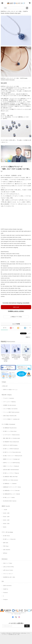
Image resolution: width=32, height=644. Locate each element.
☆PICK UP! (5, 386)
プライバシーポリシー (8, 574)
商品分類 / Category (7, 395)
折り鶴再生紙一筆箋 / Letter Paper (10, 477)
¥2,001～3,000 (6, 517)
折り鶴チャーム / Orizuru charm (10, 431)
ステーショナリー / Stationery (9, 402)
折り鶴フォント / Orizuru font (9, 539)
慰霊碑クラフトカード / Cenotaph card (11, 459)
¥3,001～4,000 (6, 520)
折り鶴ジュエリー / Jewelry (9, 497)
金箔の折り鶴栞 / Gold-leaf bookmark (11, 470)
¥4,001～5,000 (6, 524)
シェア (29, 333)
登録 (27, 626)
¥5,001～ (5, 527)
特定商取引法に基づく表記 (9, 577)
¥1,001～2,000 (6, 513)
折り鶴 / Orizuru (6, 536)
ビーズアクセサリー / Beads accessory (11, 435)
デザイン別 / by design (7, 532)
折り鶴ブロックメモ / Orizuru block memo (12, 452)
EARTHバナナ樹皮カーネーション (10, 390)
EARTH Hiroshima (7, 586)
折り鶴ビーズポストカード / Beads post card (13, 456)
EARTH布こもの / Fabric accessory (11, 480)
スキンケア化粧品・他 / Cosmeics (10, 409)
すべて (5, 328)
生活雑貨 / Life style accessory (10, 405)
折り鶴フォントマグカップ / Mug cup (11, 473)
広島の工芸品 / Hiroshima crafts (10, 416)
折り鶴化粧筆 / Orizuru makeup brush (11, 442)
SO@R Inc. (6, 589)
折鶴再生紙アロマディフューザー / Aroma (12, 487)
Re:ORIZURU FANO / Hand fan (10, 501)
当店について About (8, 563)
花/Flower (5, 553)
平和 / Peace (6, 546)
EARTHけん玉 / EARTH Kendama (10, 445)
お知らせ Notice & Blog (8, 567)
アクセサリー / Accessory (9, 398)
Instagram (5, 599)
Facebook (5, 593)
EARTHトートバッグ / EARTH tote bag (11, 463)
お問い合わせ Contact (8, 570)
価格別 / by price (6, 506)
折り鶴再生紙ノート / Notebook (10, 484)
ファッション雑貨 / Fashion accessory (11, 412)
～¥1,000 (5, 510)
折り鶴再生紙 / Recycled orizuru (10, 428)
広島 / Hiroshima (7, 550)
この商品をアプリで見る (16, 317)
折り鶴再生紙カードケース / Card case (11, 490)
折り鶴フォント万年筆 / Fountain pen (11, 449)
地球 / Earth (6, 543)
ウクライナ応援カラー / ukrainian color (11, 419)
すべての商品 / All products (8, 424)
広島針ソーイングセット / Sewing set (11, 466)
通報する (28, 337)
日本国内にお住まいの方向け (16, 311)
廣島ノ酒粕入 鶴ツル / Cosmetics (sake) (12, 438)
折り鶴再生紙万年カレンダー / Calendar (12, 494)
